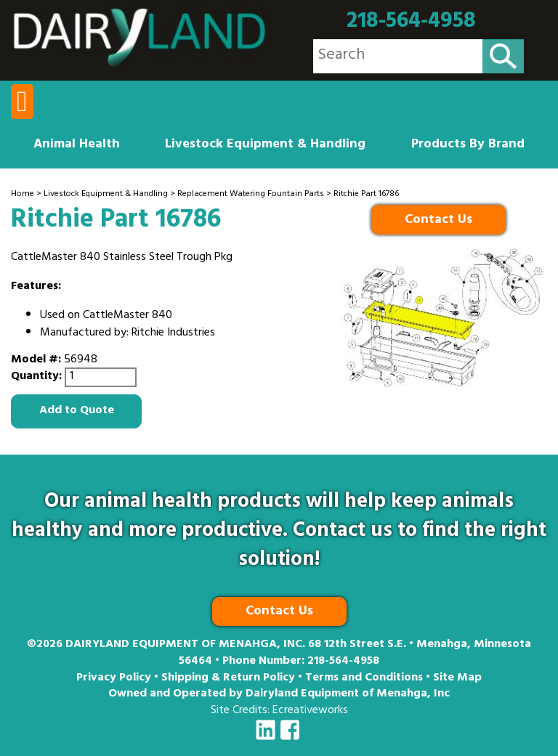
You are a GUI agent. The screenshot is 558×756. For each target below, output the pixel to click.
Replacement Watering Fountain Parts (251, 195)
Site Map (457, 678)
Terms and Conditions (364, 678)
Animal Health (77, 145)
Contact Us (438, 221)
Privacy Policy (114, 678)
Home (23, 195)
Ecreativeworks (310, 711)
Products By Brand (468, 145)
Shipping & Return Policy (228, 678)
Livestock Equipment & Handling (265, 145)
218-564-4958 (411, 22)
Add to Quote (77, 411)
